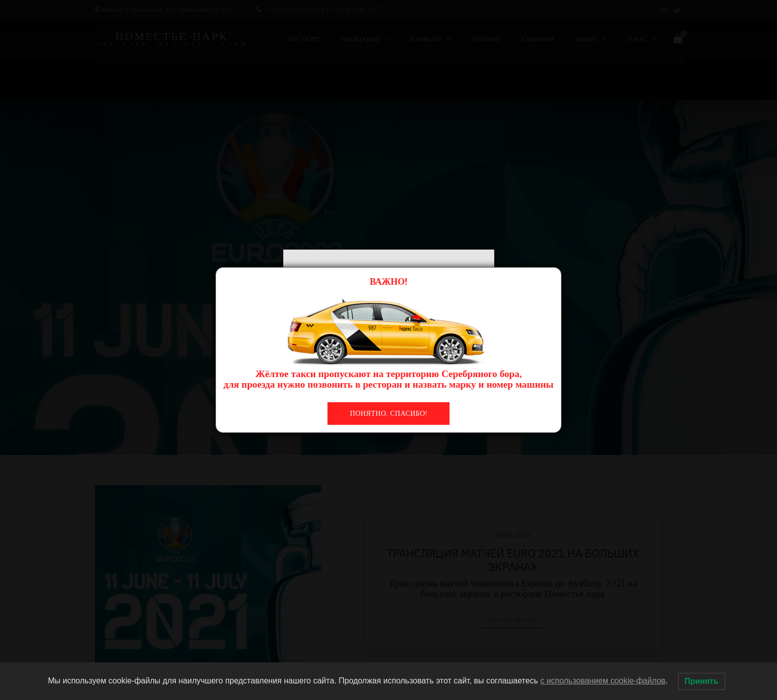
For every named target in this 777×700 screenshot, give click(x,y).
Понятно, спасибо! (388, 414)
